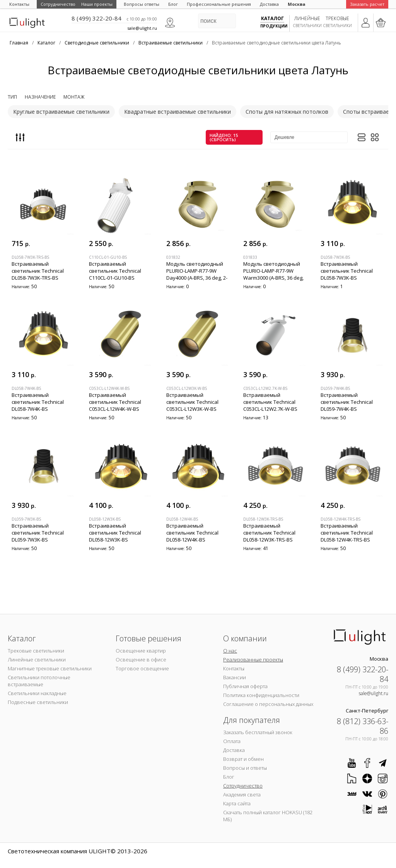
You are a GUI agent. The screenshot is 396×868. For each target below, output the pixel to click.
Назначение (40, 97)
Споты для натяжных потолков (287, 112)
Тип (12, 97)
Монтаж (74, 97)
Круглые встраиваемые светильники (61, 112)
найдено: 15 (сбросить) (224, 137)
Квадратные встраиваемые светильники (178, 112)
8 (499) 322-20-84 (96, 18)
